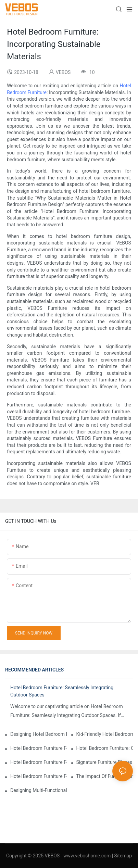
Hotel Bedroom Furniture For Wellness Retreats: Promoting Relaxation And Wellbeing (39, 776)
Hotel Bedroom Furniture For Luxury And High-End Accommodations (39, 748)
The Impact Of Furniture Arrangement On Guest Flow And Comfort (105, 776)
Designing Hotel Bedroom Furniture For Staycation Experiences (39, 734)
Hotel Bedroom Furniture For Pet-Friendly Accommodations (39, 762)
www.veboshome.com (86, 856)
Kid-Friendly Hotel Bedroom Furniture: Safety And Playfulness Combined (105, 734)
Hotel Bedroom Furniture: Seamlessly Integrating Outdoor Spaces (62, 691)
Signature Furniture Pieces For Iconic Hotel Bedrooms (105, 762)
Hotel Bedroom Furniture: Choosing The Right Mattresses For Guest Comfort (105, 748)
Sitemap (123, 856)
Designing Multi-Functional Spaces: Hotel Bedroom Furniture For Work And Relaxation (39, 790)
